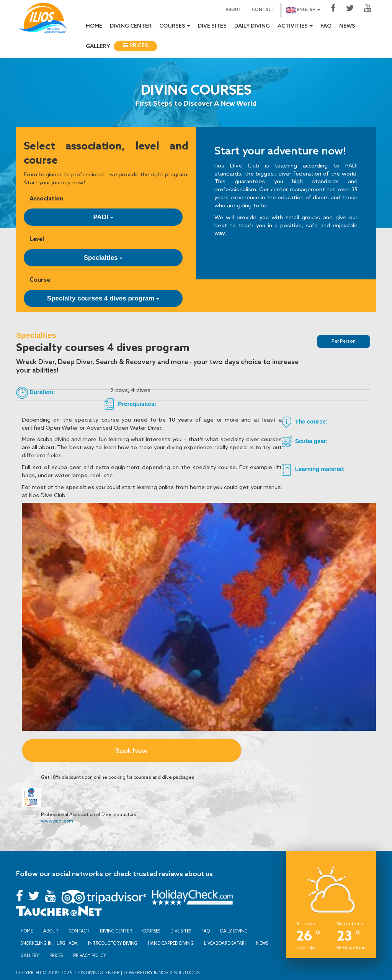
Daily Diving (252, 26)
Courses (151, 931)
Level (37, 239)
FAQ (326, 26)
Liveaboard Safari (225, 943)
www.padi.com (57, 821)
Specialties (103, 258)
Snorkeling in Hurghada (49, 943)
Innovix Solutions (176, 973)
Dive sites (212, 26)
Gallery (98, 47)
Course (40, 280)
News (347, 26)
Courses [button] (175, 26)
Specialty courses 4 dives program (103, 298)
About (234, 10)
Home (94, 26)
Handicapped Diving (171, 943)
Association (46, 198)
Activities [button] (295, 26)
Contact (263, 10)
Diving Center (131, 26)
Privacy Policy (90, 955)
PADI (103, 217)
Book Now (131, 750)
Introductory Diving (113, 943)
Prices (136, 46)
